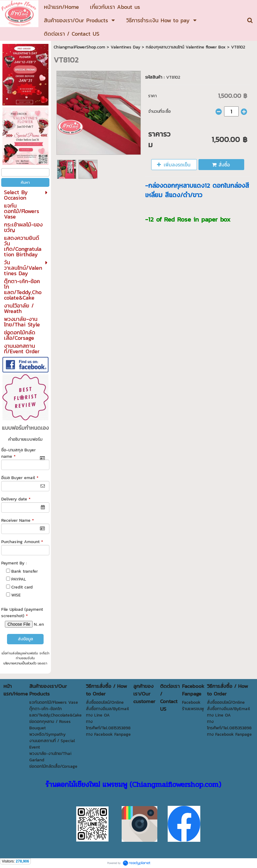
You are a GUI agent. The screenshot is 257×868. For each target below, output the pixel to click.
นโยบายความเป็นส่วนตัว (20, 663)
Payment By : (14, 563)
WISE (16, 595)
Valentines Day (125, 47)
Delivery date (16, 499)
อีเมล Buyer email (20, 478)
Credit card (22, 587)
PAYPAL (19, 579)
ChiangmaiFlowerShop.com (79, 47)
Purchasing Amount (22, 542)
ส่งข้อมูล (25, 639)
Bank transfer (25, 571)
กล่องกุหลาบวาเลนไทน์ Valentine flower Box (186, 47)
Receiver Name (18, 520)
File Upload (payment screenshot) (22, 613)
